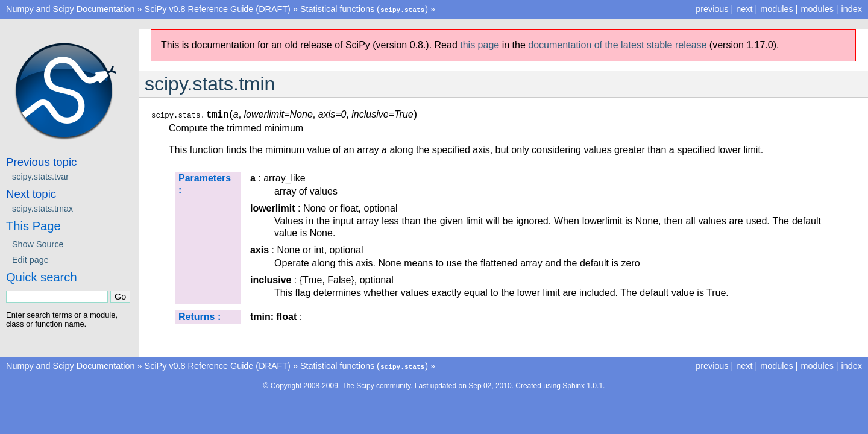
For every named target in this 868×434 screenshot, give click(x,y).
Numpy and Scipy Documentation (71, 9)
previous (712, 9)
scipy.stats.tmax (42, 208)
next (744, 9)
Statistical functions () (364, 9)
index (852, 9)
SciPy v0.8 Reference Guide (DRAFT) (218, 9)
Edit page (30, 259)
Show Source (38, 244)
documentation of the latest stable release (617, 44)
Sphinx (574, 385)
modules (817, 9)
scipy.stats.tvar (40, 176)
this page (480, 44)
